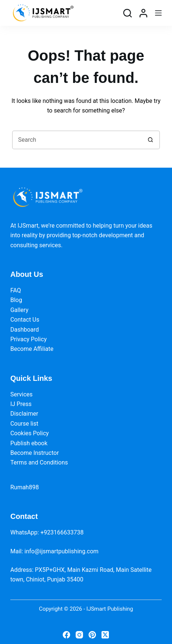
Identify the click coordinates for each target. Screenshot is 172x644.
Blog (16, 300)
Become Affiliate (32, 349)
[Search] (128, 13)
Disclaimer (24, 414)
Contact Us (25, 320)
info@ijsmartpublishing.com (61, 551)
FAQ (16, 290)
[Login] (143, 13)
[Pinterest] (92, 635)
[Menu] (158, 13)
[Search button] (151, 140)
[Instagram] (79, 635)
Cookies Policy (30, 433)
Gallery (19, 310)
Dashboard (25, 330)
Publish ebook (29, 443)
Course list (24, 424)
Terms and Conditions (39, 462)
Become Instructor (35, 453)
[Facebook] (66, 635)
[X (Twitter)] (105, 635)
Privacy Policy (29, 339)
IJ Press (21, 404)
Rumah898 (25, 487)
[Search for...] (77, 140)
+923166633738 (62, 532)
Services (21, 394)
